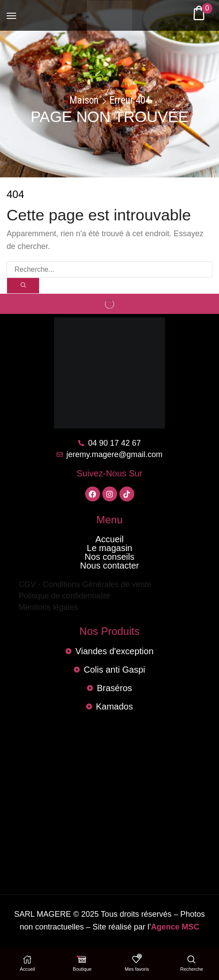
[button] (11, 12)
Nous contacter (109, 566)
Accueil (109, 540)
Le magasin (109, 548)
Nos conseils (109, 557)
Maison (84, 101)
